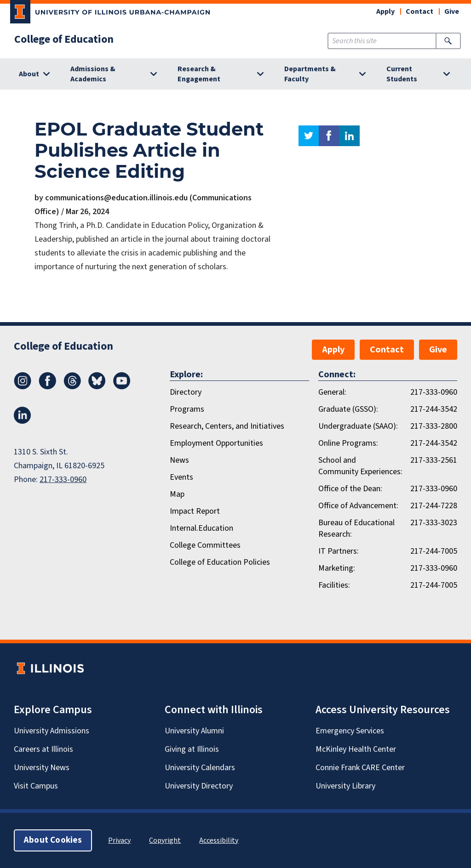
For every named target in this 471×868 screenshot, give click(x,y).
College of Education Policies (220, 562)
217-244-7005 (434, 551)
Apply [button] (385, 11)
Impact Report (195, 511)
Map (177, 494)
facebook (329, 136)
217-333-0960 (63, 479)
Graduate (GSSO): (348, 409)
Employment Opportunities (216, 443)
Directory (186, 392)
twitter (309, 136)
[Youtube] (122, 387)
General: (332, 392)
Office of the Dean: (350, 489)
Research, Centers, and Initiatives (227, 426)
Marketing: (337, 568)
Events (181, 477)
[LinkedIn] (23, 421)
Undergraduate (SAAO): (358, 426)
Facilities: (334, 585)
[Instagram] (23, 387)
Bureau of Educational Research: (356, 528)
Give (452, 11)
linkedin (349, 136)
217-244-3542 (434, 409)
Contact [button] (419, 11)
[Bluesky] (97, 387)
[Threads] (72, 387)
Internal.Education (201, 528)
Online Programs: (348, 443)
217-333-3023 (434, 523)
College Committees (205, 545)
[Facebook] (47, 387)
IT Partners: (339, 551)
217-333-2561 (434, 460)
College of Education (64, 40)
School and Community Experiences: (360, 466)
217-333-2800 (434, 426)
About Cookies (53, 840)
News (179, 460)
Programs (187, 409)
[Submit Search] (448, 41)
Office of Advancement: (358, 506)
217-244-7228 (434, 506)
